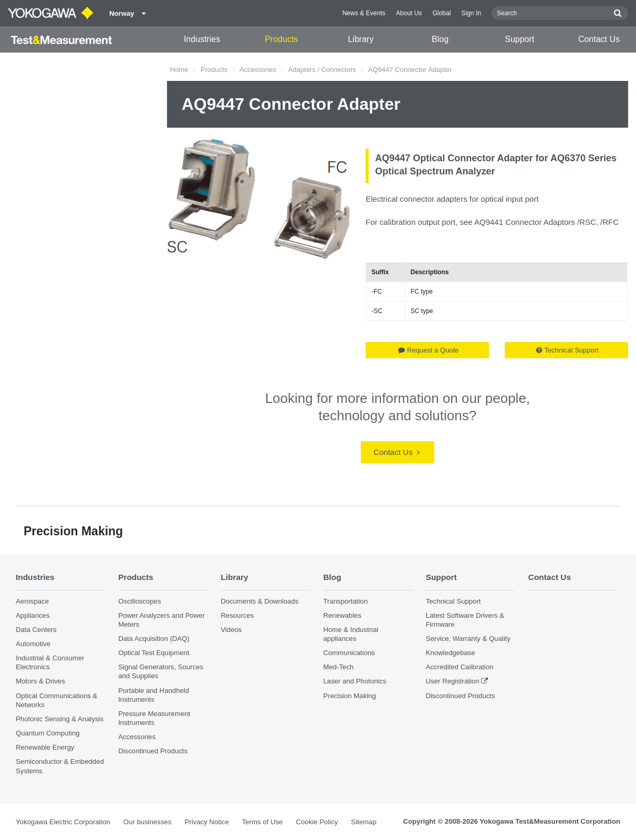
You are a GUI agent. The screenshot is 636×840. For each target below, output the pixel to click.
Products (281, 39)
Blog (440, 39)
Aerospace (32, 601)
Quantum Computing (48, 733)
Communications (349, 653)
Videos (231, 630)
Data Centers (36, 630)
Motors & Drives (40, 681)
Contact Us (599, 39)
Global (441, 13)
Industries (202, 39)
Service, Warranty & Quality (468, 639)
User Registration (453, 681)
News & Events (364, 13)
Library (361, 39)
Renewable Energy (45, 747)
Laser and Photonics (355, 681)
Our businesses (148, 822)
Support (519, 39)
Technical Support (567, 350)
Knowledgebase (451, 653)
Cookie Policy (317, 822)
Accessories (258, 70)
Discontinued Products (153, 751)
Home (179, 70)
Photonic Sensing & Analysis (60, 719)
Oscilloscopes (139, 601)
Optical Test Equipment (154, 653)
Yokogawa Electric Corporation (63, 822)
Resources (237, 615)
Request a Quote (428, 350)
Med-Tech (338, 667)
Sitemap (363, 822)
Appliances (33, 615)
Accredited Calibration (460, 667)
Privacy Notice (206, 822)
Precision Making (349, 696)
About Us (409, 13)
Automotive (33, 644)
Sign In (471, 13)
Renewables (342, 615)
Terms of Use (263, 822)
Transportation (345, 601)
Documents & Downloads (259, 601)
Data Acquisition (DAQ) (154, 639)
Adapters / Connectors (322, 70)
